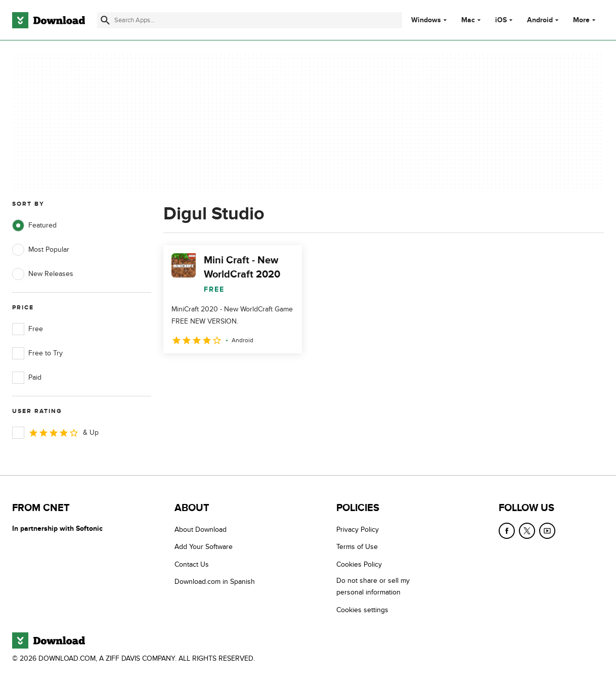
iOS (501, 20)
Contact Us (192, 564)
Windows (426, 20)
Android (540, 20)
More (585, 20)
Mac (468, 20)
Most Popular (41, 250)
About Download (201, 530)
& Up (55, 433)
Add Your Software (204, 547)
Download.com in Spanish (215, 582)
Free (28, 329)
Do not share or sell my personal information (373, 586)
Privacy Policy (358, 530)
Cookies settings (362, 610)
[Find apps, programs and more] (250, 20)
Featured (34, 225)
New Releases (43, 274)
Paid (27, 378)
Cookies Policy (359, 564)
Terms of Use (357, 547)
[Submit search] (105, 20)
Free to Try (37, 353)
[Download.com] (49, 20)
